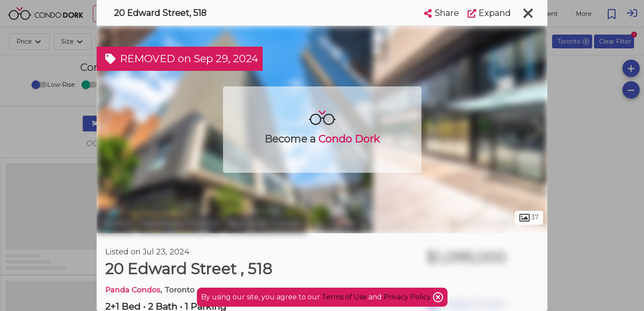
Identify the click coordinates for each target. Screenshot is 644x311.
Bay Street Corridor (265, 224)
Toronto (116, 224)
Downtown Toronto (180, 224)
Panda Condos (133, 290)
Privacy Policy (408, 297)
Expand (489, 13)
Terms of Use (344, 297)
